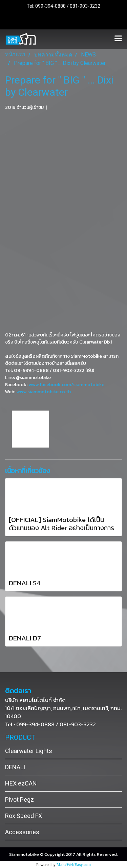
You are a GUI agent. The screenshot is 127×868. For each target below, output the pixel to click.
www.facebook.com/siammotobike (66, 385)
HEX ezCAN (21, 783)
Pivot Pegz (19, 800)
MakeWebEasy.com (74, 865)
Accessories (22, 832)
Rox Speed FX (24, 816)
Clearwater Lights (29, 751)
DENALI (15, 767)
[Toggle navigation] (118, 39)
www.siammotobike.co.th (44, 392)
